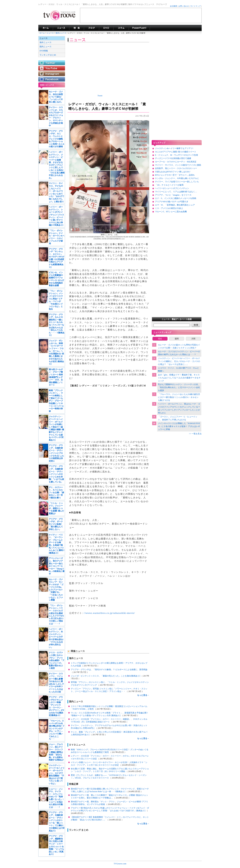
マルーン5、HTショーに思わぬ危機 (171, 212)
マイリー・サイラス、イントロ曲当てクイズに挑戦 (178, 165)
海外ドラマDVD (106, 28)
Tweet (100, 96)
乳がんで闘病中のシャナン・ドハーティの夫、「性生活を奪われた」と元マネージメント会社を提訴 (179, 387)
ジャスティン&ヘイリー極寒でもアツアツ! (174, 148)
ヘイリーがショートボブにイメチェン (172, 188)
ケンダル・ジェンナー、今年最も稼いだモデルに (177, 178)
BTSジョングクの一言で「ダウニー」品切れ (175, 175)
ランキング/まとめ (48, 55)
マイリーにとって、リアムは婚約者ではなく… (176, 192)
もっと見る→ (143, 695)
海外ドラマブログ (91, 28)
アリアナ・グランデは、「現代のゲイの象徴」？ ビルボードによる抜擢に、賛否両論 (109, 670)
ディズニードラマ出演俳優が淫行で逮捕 (173, 158)
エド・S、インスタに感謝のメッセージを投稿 (176, 198)
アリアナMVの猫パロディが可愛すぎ (172, 202)
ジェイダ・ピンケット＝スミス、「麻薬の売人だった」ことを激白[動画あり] (106, 676)
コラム (121, 28)
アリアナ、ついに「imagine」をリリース (173, 195)
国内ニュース (61, 33)
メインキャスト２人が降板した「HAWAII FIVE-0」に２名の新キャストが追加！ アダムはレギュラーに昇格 (179, 426)
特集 (76, 28)
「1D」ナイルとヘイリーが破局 (169, 185)
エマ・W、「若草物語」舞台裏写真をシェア (175, 205)
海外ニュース (45, 42)
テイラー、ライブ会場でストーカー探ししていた (177, 182)
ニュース (50, 33)
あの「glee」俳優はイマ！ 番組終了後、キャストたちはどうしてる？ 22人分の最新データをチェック (179, 378)
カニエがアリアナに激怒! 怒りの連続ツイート (176, 152)
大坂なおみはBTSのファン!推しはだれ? (173, 172)
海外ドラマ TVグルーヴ (46, 28)
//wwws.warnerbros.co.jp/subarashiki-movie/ (109, 613)
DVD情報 (44, 51)
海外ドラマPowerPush (139, 28)
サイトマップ (196, 6)
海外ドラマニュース (61, 28)
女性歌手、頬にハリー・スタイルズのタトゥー (176, 168)
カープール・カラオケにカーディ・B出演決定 (176, 162)
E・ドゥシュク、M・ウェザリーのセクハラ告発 (176, 155)
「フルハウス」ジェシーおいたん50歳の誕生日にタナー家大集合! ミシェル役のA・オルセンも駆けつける (179, 397)
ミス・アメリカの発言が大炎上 (169, 208)
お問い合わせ (184, 6)
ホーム (42, 33)
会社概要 (173, 6)
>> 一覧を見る (195, 434)
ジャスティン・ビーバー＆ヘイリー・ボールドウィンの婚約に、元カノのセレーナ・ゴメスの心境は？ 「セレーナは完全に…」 (179, 361)
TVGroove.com (120, 864)
